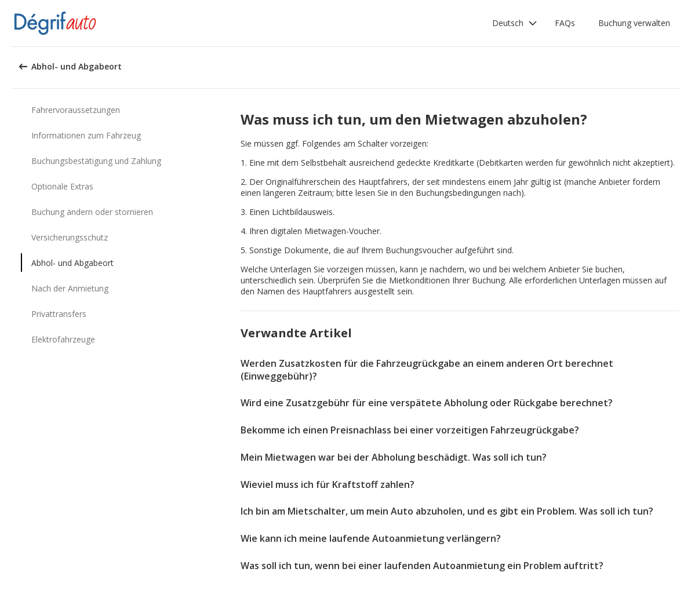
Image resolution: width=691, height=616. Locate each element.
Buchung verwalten (634, 23)
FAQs (565, 23)
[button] (515, 23)
